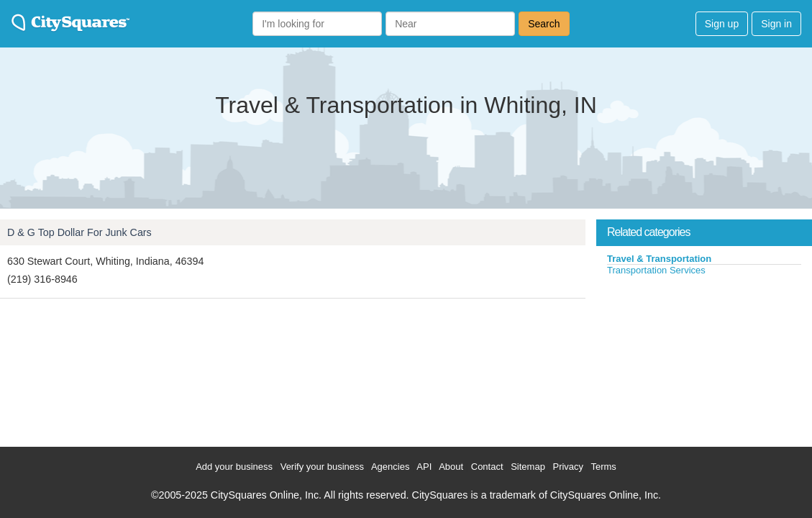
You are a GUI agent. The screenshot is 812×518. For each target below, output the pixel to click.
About (451, 467)
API (424, 467)
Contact (487, 467)
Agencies (390, 467)
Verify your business (322, 467)
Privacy (568, 467)
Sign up (722, 24)
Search (544, 24)
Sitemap (528, 467)
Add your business (234, 467)
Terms (603, 467)
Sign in (776, 24)
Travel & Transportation (659, 259)
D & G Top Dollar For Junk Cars (79, 232)
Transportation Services (656, 270)
